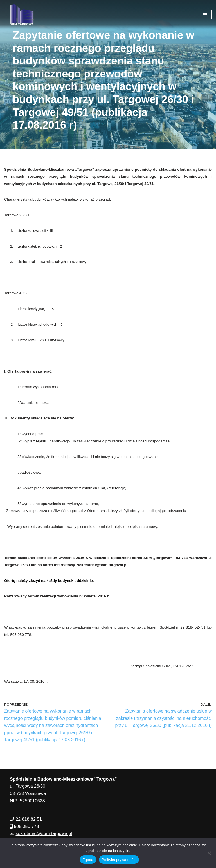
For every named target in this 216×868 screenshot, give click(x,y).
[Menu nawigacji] (205, 15)
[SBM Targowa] (21, 15)
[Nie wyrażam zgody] (209, 853)
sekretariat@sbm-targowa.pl (44, 835)
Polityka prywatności (119, 860)
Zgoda (88, 860)
